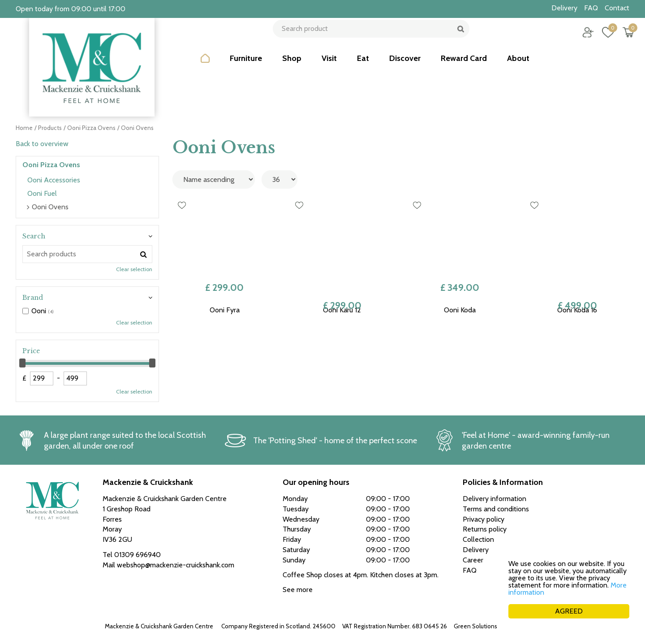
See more (298, 590)
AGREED (569, 611)
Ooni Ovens (50, 207)
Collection (478, 539)
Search (34, 236)
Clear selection (134, 269)
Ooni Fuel (42, 193)
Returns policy (485, 529)
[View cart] (623, 38)
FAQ (470, 570)
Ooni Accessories (54, 180)
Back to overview (42, 144)
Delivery (476, 550)
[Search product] (368, 38)
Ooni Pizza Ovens (51, 165)
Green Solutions (475, 626)
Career (473, 560)
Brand (33, 298)
